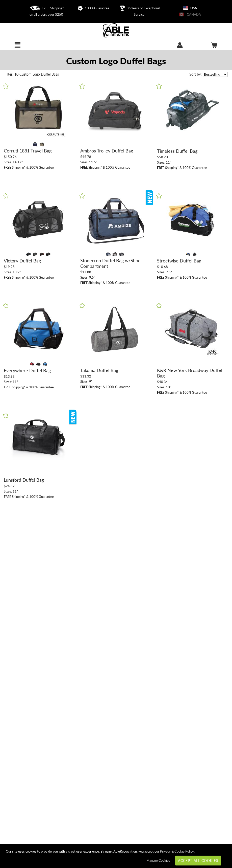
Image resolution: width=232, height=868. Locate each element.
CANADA (190, 14)
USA (190, 8)
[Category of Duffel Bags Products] (116, 61)
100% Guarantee (94, 8)
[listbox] (215, 74)
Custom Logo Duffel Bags (39, 74)
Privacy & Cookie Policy (177, 851)
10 (12, 74)
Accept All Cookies (198, 861)
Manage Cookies (158, 860)
